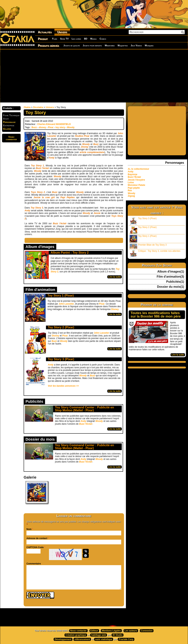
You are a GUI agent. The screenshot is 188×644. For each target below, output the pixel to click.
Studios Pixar (82, 136)
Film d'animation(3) (170, 277)
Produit (43, 39)
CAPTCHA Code (35, 547)
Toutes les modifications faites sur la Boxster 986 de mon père (156, 315)
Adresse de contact (37, 538)
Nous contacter (78, 631)
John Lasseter (66, 304)
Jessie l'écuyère (136, 180)
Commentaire (34, 564)
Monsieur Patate (136, 185)
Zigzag (131, 196)
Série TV (64, 39)
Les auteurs (131, 631)
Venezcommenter (11, 138)
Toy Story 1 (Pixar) (61, 295)
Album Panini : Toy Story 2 (70, 253)
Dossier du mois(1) (171, 287)
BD (86, 39)
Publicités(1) (175, 282)
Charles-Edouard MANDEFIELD (54, 124)
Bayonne (133, 174)
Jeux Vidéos (136, 46)
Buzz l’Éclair (134, 177)
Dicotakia (38, 107)
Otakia (27, 107)
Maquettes (123, 46)
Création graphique (76, 635)
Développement (63, 639)
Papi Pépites (68, 197)
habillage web (99, 635)
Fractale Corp (126, 639)
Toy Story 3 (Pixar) (61, 359)
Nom (29, 529)
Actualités (45, 32)
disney (42, 127)
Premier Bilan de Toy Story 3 (148, 246)
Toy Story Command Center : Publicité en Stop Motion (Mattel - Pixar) (84, 409)
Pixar (51, 127)
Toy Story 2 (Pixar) (61, 327)
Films (55, 39)
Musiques (149, 46)
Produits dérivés (49, 46)
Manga (93, 39)
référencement (82, 639)
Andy (52, 158)
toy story (60, 127)
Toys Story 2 (38, 192)
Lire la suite (115, 277)
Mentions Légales (111, 631)
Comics (103, 39)
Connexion (147, 631)
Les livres (76, 39)
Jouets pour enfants (92, 46)
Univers (62, 32)
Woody (71, 127)
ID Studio (118, 635)
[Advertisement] (87, 76)
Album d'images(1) (171, 272)
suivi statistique (104, 639)
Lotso (131, 182)
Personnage (9, 122)
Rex (130, 191)
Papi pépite (134, 188)
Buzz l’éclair (60, 223)
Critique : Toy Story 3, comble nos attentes (155, 254)
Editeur (94, 631)
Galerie (7, 129)
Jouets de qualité (72, 46)
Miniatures (110, 46)
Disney (115, 309)
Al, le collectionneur (138, 169)
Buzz (34, 127)
